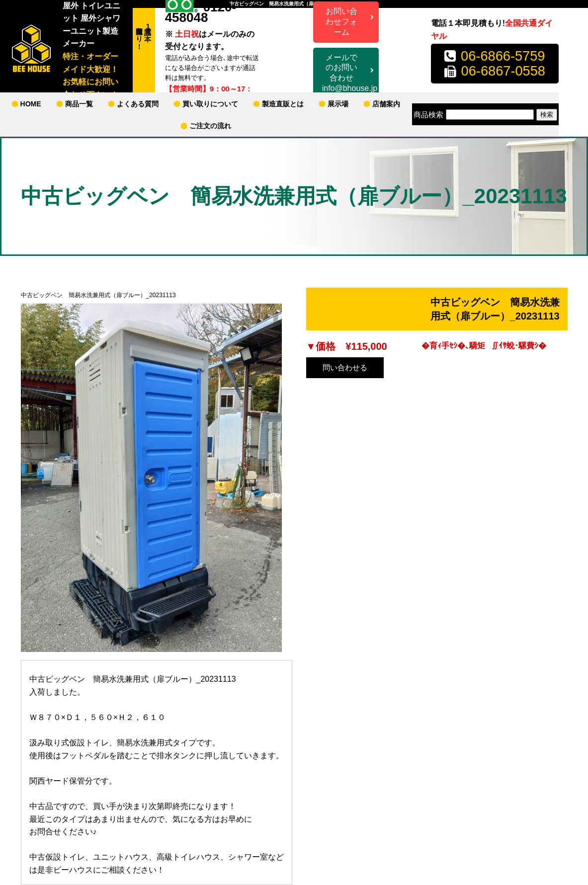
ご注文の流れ (206, 126)
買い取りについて (206, 104)
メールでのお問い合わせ (350, 74)
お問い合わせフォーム (341, 22)
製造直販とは (279, 104)
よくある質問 (133, 104)
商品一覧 (75, 104)
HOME (27, 104)
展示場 (334, 104)
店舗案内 (382, 104)
